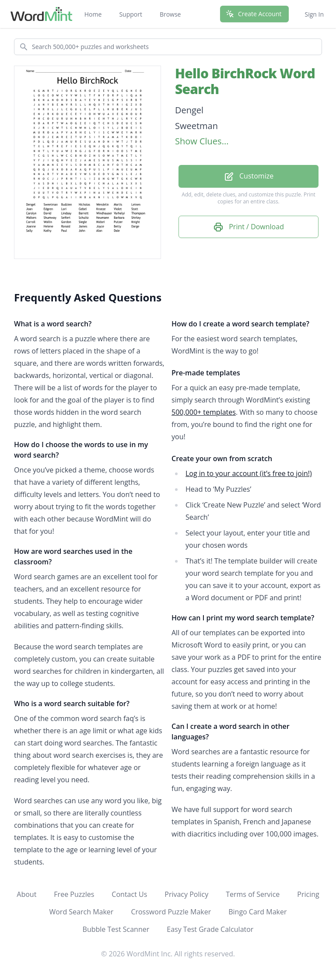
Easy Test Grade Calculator (210, 929)
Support (131, 14)
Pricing (308, 894)
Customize (248, 177)
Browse (170, 14)
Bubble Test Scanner (116, 929)
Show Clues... (202, 141)
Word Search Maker (81, 912)
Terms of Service (253, 894)
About (26, 894)
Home (93, 14)
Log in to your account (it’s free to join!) (249, 473)
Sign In (314, 14)
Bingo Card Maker (257, 912)
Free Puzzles (74, 894)
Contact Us (129, 894)
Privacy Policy (186, 894)
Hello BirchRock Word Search (245, 81)
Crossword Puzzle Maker (171, 912)
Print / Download (248, 227)
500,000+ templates (204, 412)
